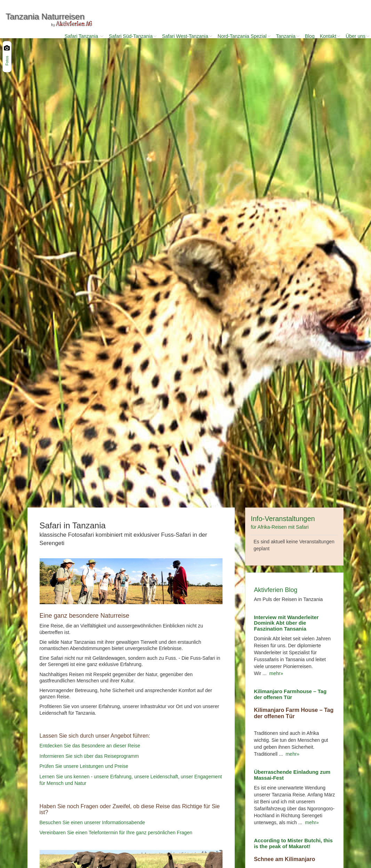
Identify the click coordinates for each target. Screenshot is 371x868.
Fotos (7, 61)
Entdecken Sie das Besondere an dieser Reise (90, 746)
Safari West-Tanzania (187, 36)
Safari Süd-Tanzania (133, 36)
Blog (310, 36)
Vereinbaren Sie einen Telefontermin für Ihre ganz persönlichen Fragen (116, 833)
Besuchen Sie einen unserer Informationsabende (92, 822)
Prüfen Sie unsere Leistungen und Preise (84, 766)
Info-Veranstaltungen (283, 522)
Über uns (358, 36)
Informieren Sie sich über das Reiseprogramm (89, 756)
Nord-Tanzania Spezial (244, 36)
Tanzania (288, 36)
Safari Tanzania (84, 36)
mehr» (275, 673)
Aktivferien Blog (276, 590)
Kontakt (330, 36)
